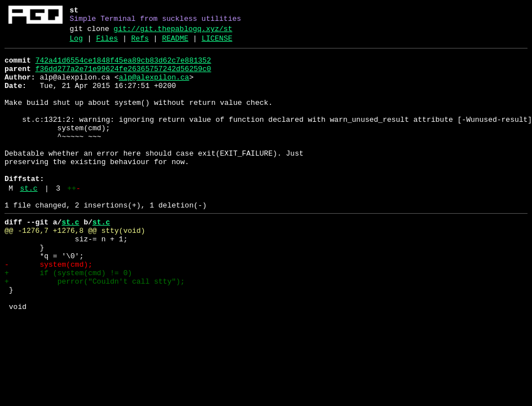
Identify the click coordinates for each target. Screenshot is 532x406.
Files (107, 43)
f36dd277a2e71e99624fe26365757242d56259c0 (123, 77)
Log (76, 43)
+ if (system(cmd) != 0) (68, 319)
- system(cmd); (48, 308)
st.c (28, 220)
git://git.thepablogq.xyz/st (173, 32)
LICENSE (217, 43)
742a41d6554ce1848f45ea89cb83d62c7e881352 (123, 67)
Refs (140, 43)
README (175, 43)
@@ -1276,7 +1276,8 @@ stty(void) (75, 268)
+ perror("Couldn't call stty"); (95, 329)
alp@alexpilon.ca (154, 87)
